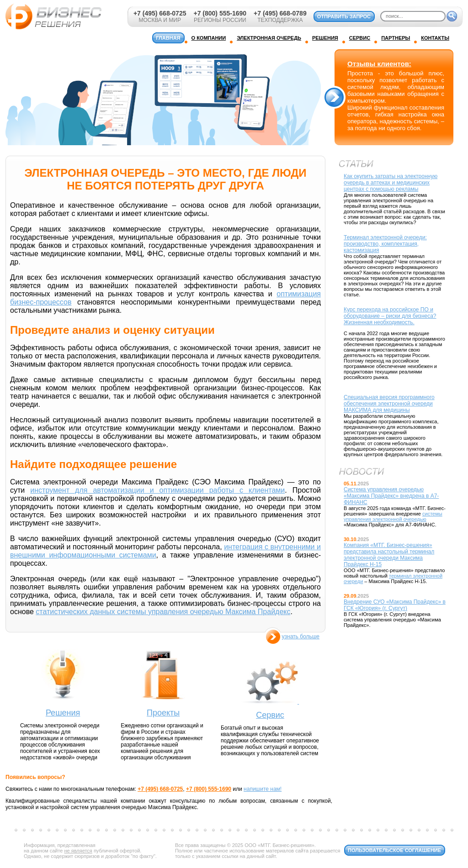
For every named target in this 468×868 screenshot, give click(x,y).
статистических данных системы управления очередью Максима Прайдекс (163, 612)
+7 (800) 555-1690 (220, 13)
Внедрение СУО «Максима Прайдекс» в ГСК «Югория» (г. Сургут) (395, 605)
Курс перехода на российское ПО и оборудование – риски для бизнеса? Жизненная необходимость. (390, 316)
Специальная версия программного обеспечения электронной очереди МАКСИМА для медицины (389, 404)
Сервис (270, 715)
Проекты (163, 713)
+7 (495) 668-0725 (160, 13)
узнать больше (301, 637)
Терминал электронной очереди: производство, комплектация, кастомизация (385, 244)
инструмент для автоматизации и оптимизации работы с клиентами (157, 490)
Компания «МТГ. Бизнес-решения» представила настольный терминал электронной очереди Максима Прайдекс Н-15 (389, 555)
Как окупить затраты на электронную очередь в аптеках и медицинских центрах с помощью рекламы (391, 183)
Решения (63, 713)
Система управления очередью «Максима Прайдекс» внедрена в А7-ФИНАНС (391, 496)
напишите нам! (263, 789)
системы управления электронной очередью (393, 516)
